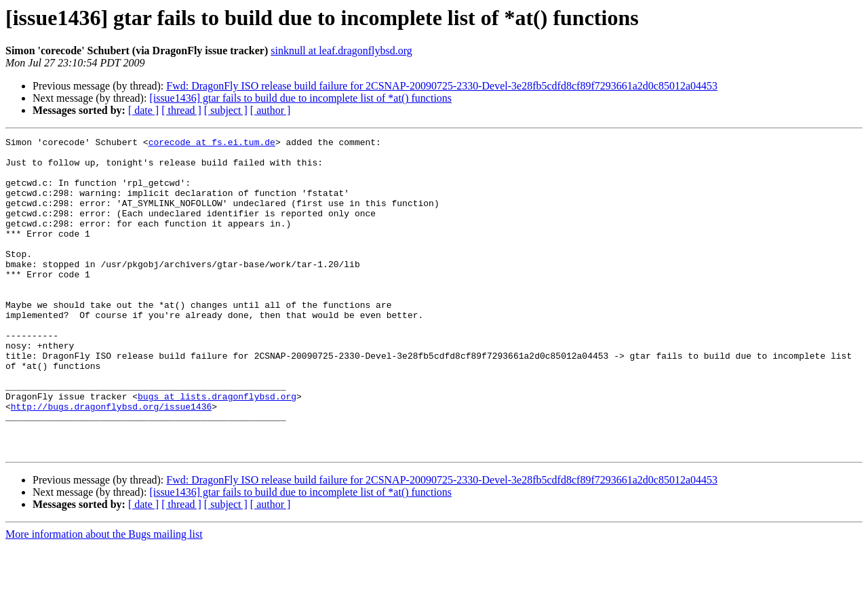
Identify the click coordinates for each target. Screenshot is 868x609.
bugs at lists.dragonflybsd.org (217, 449)
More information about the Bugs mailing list (104, 597)
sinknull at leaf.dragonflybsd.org (341, 51)
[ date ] (143, 110)
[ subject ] (226, 110)
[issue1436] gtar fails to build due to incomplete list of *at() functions (300, 98)
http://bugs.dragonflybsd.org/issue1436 (111, 461)
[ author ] (271, 110)
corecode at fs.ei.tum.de (212, 144)
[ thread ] (181, 110)
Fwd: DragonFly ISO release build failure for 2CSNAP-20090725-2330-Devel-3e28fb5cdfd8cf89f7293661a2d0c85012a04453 (442, 86)
